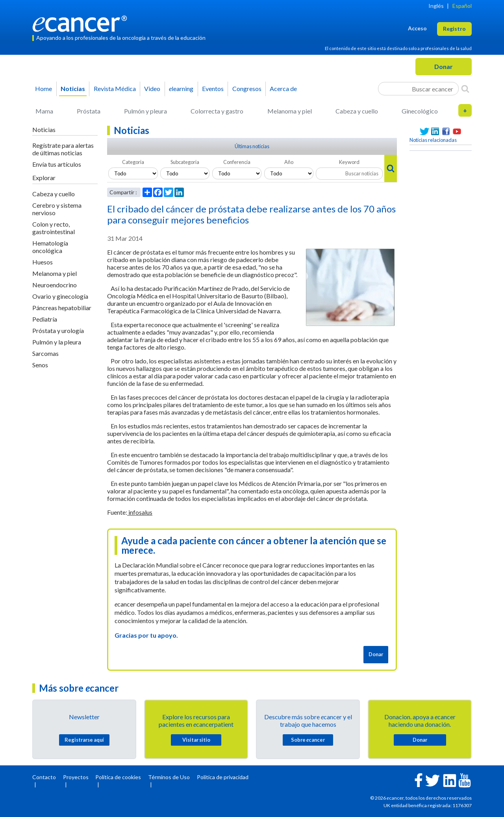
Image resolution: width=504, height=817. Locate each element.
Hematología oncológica (50, 247)
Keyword (349, 162)
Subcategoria (185, 162)
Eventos (213, 88)
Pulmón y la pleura (57, 342)
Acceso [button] (417, 28)
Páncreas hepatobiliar (62, 308)
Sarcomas (45, 353)
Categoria (133, 162)
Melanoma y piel (290, 111)
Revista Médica (115, 88)
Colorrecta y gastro (217, 111)
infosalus (140, 512)
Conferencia (237, 162)
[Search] (465, 89)
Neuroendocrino (55, 285)
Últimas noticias (252, 146)
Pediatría (45, 319)
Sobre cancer (308, 740)
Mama (44, 111)
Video (152, 88)
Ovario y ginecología (60, 296)
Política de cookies (118, 777)
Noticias (73, 88)
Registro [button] (454, 29)
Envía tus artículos (57, 164)
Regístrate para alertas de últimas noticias (63, 149)
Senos (40, 365)
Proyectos (76, 777)
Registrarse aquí (84, 740)
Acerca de (283, 88)
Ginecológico (420, 111)
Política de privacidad (223, 777)
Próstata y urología (58, 330)
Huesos (43, 262)
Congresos (247, 88)
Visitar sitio (196, 740)
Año (289, 162)
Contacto (44, 777)
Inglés (436, 6)
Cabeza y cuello (357, 111)
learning (181, 88)
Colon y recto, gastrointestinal (54, 228)
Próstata (89, 111)
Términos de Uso (169, 777)
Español (462, 6)
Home (44, 88)
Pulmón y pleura (145, 111)
